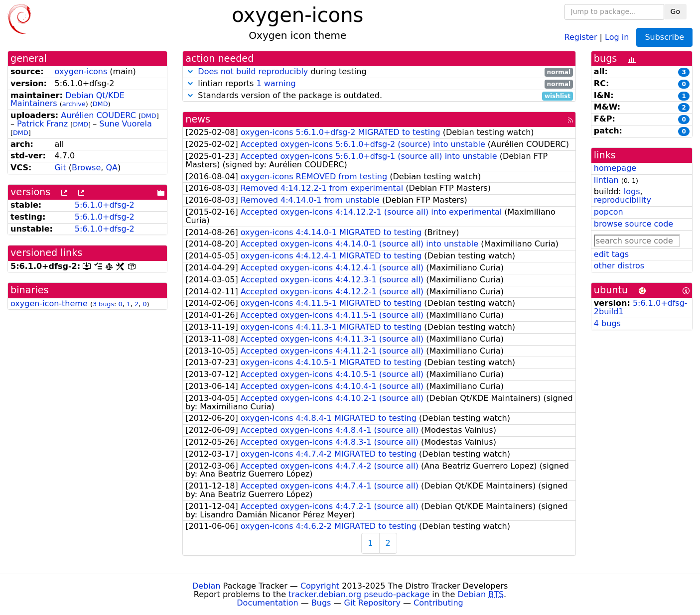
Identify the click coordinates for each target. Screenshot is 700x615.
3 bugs (103, 304)
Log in (617, 37)
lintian (606, 180)
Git (61, 168)
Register (581, 37)
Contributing (438, 603)
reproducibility (623, 200)
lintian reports (379, 84)
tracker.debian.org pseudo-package (359, 594)
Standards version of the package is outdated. (379, 96)
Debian (207, 586)
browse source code (633, 224)
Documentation (267, 603)
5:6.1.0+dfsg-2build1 (641, 307)
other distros (619, 266)
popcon (609, 212)
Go (675, 11)
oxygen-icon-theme (49, 304)
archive (74, 104)
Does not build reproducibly (253, 71)
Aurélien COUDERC (98, 115)
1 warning (276, 83)
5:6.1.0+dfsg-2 (105, 205)
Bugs (321, 603)
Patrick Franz (42, 124)
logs (632, 191)
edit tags (611, 254)
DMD (100, 104)
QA (112, 168)
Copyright (320, 586)
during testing (379, 72)
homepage (615, 168)
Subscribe (664, 37)
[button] (190, 71)
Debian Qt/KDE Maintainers (68, 100)
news (198, 119)
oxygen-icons (81, 71)
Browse (86, 168)
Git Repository (372, 603)
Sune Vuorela (125, 124)
